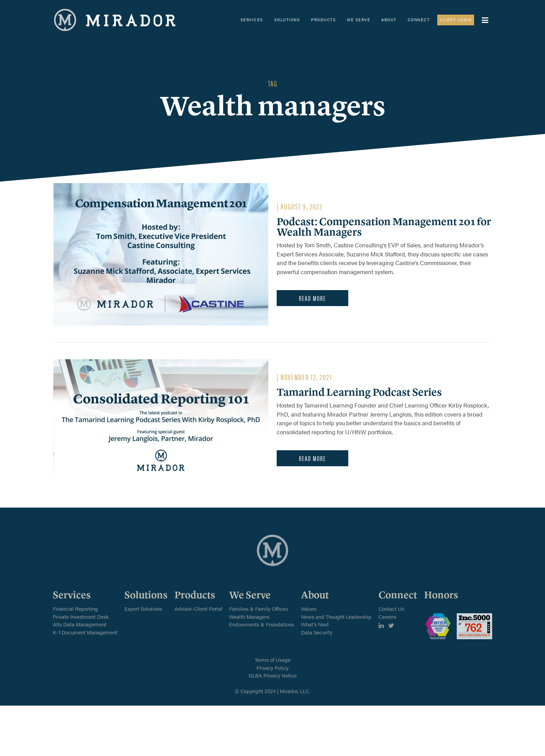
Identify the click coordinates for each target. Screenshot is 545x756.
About (389, 20)
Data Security (317, 632)
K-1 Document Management (85, 632)
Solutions (287, 20)
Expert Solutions (143, 609)
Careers (387, 617)
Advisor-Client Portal (198, 609)
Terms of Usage (273, 660)
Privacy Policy (272, 668)
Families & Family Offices (258, 609)
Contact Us (391, 609)
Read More (312, 298)
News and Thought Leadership (336, 617)
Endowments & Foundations (262, 624)
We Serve (359, 20)
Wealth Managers (249, 617)
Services (252, 20)
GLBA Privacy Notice (273, 675)
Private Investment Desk (81, 617)
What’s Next (315, 624)
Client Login (456, 20)
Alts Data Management (80, 624)
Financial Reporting (75, 609)
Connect (419, 20)
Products (323, 20)
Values (309, 609)
